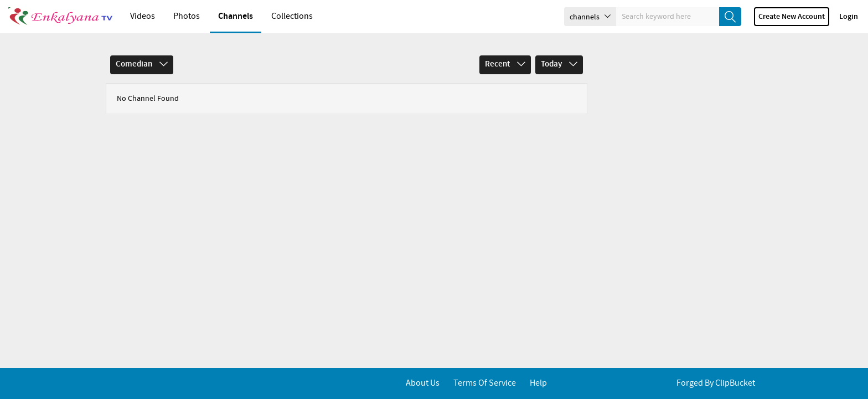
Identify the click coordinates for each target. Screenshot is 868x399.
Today (559, 64)
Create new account (792, 17)
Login (849, 17)
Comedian (142, 64)
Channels (236, 16)
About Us (423, 383)
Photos (187, 16)
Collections (292, 16)
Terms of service (485, 383)
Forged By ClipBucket (716, 383)
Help (538, 383)
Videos (143, 16)
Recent (505, 64)
